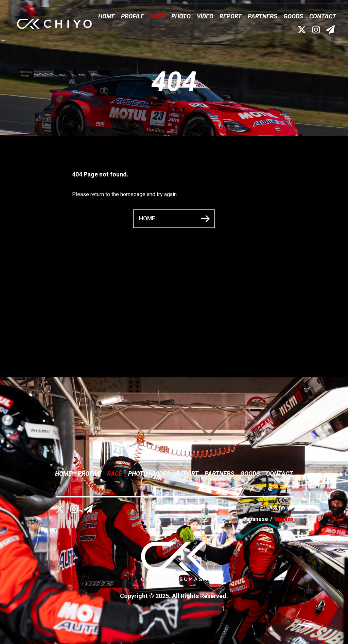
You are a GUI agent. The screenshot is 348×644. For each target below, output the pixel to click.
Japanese (256, 519)
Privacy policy (277, 507)
